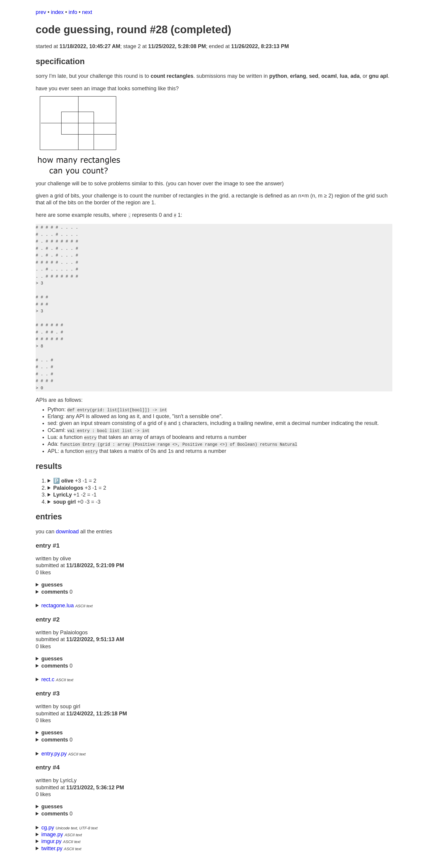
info (73, 12)
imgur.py (51, 848)
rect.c (48, 687)
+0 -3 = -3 (77, 509)
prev (41, 12)
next (87, 12)
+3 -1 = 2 (80, 495)
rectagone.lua (58, 613)
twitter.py (52, 856)
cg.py (48, 835)
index (57, 12)
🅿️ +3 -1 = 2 (75, 488)
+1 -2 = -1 (75, 502)
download (67, 539)
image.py (52, 842)
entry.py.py (54, 761)
